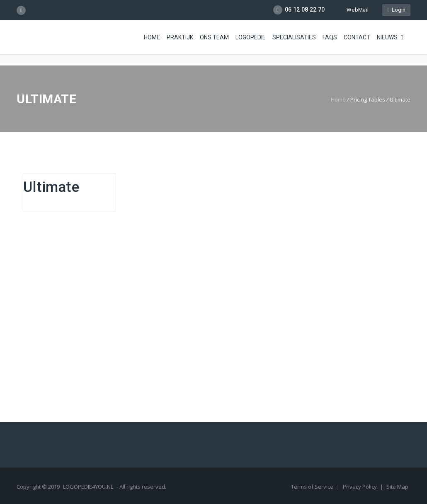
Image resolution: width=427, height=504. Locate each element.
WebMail (353, 10)
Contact (357, 37)
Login (396, 10)
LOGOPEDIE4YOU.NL (88, 487)
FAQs (330, 37)
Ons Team (214, 37)
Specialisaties (294, 37)
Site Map (397, 487)
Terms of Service (313, 487)
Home (152, 37)
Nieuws (387, 37)
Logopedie (251, 37)
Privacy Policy (360, 487)
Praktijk (180, 37)
